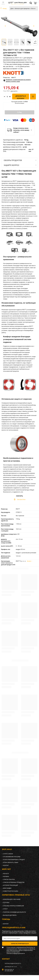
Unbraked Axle (21, 499)
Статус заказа (8, 854)
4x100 (25, 147)
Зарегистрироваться (20, 944)
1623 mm (27, 145)
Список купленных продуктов (14, 882)
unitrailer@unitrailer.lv (13, 963)
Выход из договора (10, 915)
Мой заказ (7, 849)
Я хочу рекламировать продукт (14, 860)
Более (29, 561)
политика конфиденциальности (14, 912)
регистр (6, 874)
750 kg (26, 140)
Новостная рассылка (11, 891)
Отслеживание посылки (12, 857)
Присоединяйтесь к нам (14, 928)
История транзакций (10, 885)
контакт (6, 865)
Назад (3, 8)
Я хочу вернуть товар (11, 863)
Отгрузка (6, 903)
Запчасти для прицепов (22, 8)
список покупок (9, 880)
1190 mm (29, 142)
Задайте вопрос (12, 165)
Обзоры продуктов (13, 160)
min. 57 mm (31, 150)
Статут (5, 909)
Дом (12, 8)
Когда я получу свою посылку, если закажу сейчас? (21, 130)
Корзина (6, 877)
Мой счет (6, 869)
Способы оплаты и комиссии (13, 906)
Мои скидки (7, 888)
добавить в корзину (21, 97)
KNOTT (14, 77)
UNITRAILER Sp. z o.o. (11, 967)
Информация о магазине (12, 899)
